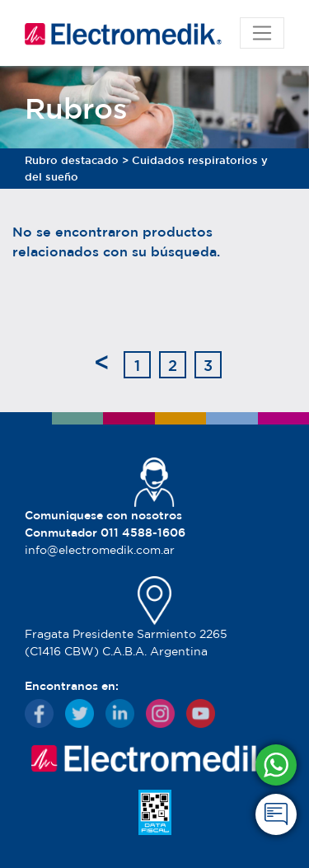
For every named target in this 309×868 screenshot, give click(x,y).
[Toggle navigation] (262, 33)
